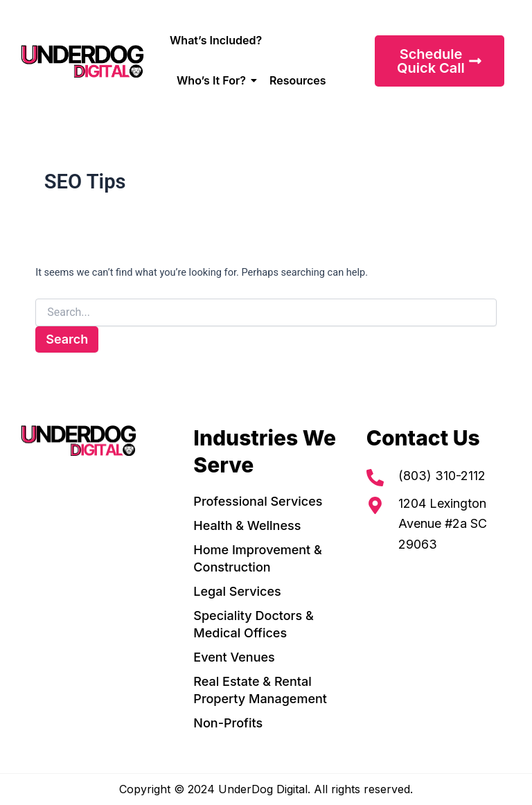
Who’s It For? (214, 80)
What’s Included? (216, 40)
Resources (298, 80)
